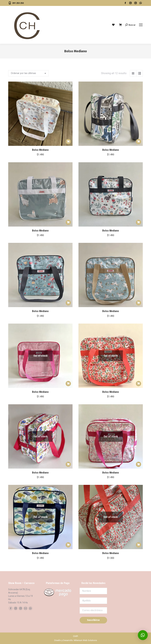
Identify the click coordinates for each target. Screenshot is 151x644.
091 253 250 (16, 3)
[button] (68, 142)
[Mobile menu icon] (141, 25)
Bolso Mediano (40, 150)
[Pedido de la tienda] (28, 73)
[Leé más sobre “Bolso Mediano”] (68, 384)
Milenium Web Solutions (85, 640)
